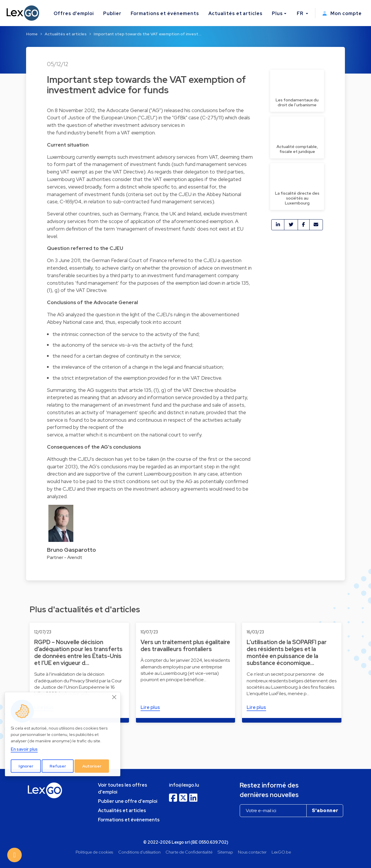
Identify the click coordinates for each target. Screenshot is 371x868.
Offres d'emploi (74, 13)
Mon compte (342, 13)
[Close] (114, 697)
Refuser (58, 766)
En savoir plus (24, 749)
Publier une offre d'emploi (128, 801)
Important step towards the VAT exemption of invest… (147, 34)
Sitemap (225, 852)
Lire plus (150, 707)
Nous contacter (252, 852)
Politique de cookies (94, 852)
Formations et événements (165, 13)
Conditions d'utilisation (139, 852)
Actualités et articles (235, 13)
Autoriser (92, 766)
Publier (112, 13)
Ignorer (26, 766)
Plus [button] (277, 13)
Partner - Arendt (65, 557)
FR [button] (301, 13)
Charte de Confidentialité (189, 852)
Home (32, 34)
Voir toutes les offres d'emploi (123, 788)
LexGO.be (281, 852)
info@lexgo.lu (184, 785)
